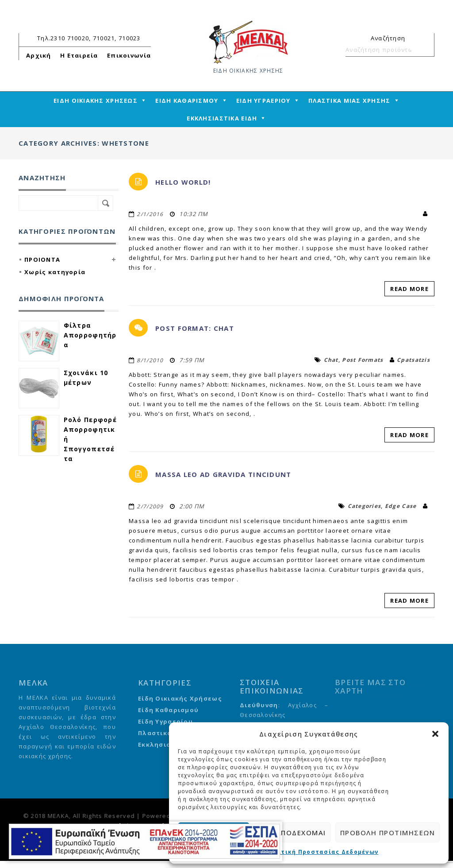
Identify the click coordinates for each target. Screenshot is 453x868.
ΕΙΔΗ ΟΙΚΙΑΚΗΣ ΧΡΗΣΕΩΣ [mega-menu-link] (96, 101)
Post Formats (363, 360)
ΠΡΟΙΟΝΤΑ (42, 260)
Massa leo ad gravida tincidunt (223, 474)
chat (331, 360)
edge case (401, 506)
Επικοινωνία (129, 55)
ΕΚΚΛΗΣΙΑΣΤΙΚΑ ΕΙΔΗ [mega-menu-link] (222, 118)
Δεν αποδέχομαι (292, 833)
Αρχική (39, 55)
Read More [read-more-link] (409, 289)
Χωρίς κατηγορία (55, 272)
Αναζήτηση (424, 50)
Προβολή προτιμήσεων (388, 833)
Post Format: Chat (195, 328)
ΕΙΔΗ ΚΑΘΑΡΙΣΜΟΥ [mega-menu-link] (187, 101)
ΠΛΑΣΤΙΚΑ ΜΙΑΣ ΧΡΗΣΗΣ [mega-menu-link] (349, 101)
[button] (435, 734)
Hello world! (183, 182)
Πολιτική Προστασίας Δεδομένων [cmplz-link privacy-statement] (322, 852)
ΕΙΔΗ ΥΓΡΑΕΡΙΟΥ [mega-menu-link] (263, 101)
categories (365, 506)
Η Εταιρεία (79, 55)
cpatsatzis (413, 360)
